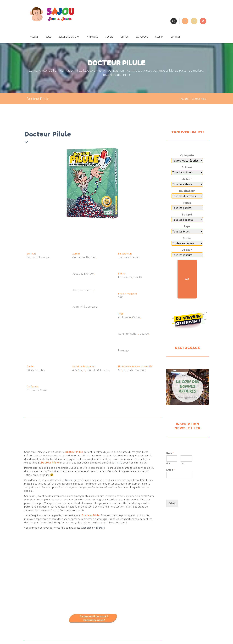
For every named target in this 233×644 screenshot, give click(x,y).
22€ (120, 297)
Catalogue (142, 37)
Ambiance (125, 317)
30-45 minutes (36, 370)
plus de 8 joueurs (135, 370)
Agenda (159, 37)
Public (187, 203)
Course (144, 334)
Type (187, 226)
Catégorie (187, 155)
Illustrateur (187, 191)
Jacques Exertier (83, 274)
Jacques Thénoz (83, 290)
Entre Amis (125, 277)
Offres (125, 37)
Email (170, 470)
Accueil (34, 37)
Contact (175, 37)
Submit (172, 503)
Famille (138, 277)
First (168, 463)
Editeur (187, 167)
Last (182, 463)
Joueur (187, 250)
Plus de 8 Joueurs (98, 370)
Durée (187, 238)
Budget (187, 215)
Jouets (109, 37)
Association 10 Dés (92, 528)
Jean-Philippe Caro (85, 307)
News (49, 37)
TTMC (119, 463)
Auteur (187, 179)
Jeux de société (69, 37)
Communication (128, 334)
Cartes (136, 317)
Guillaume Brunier (84, 257)
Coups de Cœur (37, 390)
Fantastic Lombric (38, 257)
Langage (124, 350)
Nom (170, 453)
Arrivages (92, 37)
